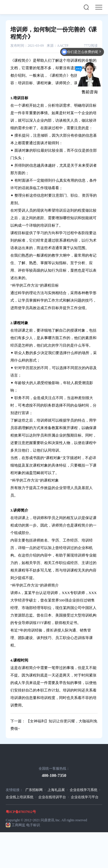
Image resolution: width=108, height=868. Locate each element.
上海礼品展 (56, 790)
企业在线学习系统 (84, 790)
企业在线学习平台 (85, 797)
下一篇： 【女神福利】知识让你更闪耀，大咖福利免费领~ (54, 725)
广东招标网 (34, 790)
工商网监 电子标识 (26, 825)
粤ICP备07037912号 (21, 812)
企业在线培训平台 (52, 797)
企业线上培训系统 (20, 797)
